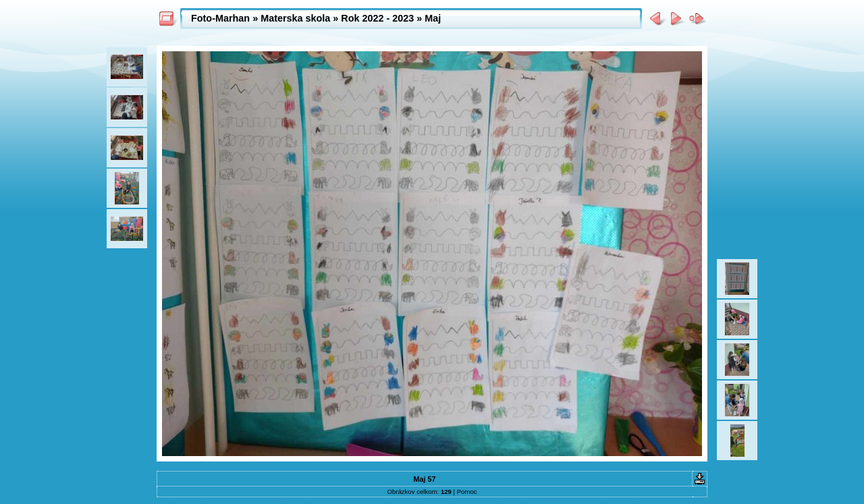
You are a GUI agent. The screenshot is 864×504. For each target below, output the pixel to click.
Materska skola (295, 18)
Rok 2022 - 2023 (377, 18)
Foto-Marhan (220, 18)
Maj (433, 18)
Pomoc (467, 492)
